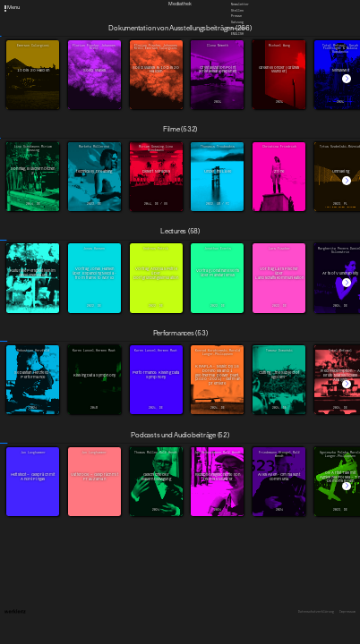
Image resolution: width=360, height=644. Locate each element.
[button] (347, 79)
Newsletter (240, 4)
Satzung (237, 22)
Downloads (239, 28)
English (237, 34)
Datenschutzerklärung (316, 612)
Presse (236, 16)
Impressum (347, 612)
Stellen (237, 10)
